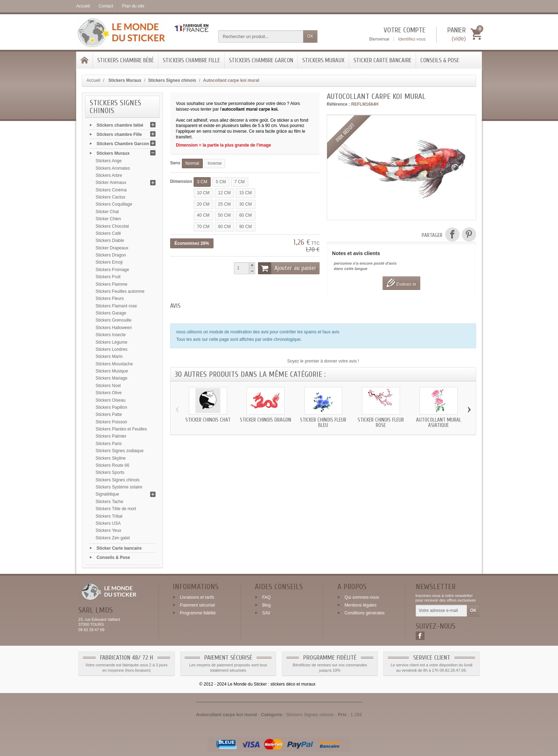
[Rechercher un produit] (261, 36)
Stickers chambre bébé (125, 60)
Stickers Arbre (109, 175)
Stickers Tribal (109, 516)
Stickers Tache (110, 502)
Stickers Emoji (109, 262)
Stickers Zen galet (113, 538)
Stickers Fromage (112, 270)
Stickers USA (108, 523)
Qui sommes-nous (362, 597)
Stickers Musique (112, 371)
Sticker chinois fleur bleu (323, 423)
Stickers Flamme (112, 284)
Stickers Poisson (112, 422)
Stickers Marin (109, 356)
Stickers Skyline (111, 458)
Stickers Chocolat (112, 226)
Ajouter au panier (287, 268)
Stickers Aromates (113, 168)
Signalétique (107, 494)
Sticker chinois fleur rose (381, 423)
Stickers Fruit (108, 277)
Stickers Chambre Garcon (261, 60)
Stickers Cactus (110, 197)
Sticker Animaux (111, 183)
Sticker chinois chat (208, 420)
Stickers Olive (109, 393)
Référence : (338, 104)
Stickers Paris (109, 444)
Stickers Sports (110, 472)
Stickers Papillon (112, 407)
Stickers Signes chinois (118, 480)
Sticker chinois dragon (265, 420)
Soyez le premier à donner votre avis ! (323, 361)
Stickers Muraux (323, 60)
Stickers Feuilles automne (120, 291)
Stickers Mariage (112, 378)
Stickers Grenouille (114, 320)
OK (310, 36)
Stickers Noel (108, 386)
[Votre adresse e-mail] (441, 611)
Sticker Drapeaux (112, 248)
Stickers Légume (112, 342)
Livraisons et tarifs (197, 597)
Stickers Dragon (111, 255)
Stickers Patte (109, 414)
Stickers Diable (110, 240)
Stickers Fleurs (110, 298)
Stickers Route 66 (113, 465)
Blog (267, 605)
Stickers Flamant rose (116, 306)
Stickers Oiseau (111, 400)
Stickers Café (108, 233)
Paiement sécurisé (197, 605)
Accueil (93, 80)
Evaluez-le (401, 283)
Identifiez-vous (412, 39)
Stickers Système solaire (119, 487)
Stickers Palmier (111, 436)
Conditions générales (365, 613)
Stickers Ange (109, 161)
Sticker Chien (108, 219)
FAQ (267, 597)
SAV (266, 613)
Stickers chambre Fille (191, 60)
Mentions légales (360, 605)
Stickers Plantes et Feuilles (121, 429)
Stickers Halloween (114, 328)
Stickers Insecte (111, 335)
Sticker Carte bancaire (382, 60)
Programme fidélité (198, 613)
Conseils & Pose (440, 60)
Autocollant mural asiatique (439, 423)
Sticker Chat (107, 212)
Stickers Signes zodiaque (120, 451)
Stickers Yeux (109, 530)
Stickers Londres (112, 349)
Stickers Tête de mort (116, 509)
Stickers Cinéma (111, 190)
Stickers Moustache (114, 364)
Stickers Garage (111, 313)
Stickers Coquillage (114, 204)
